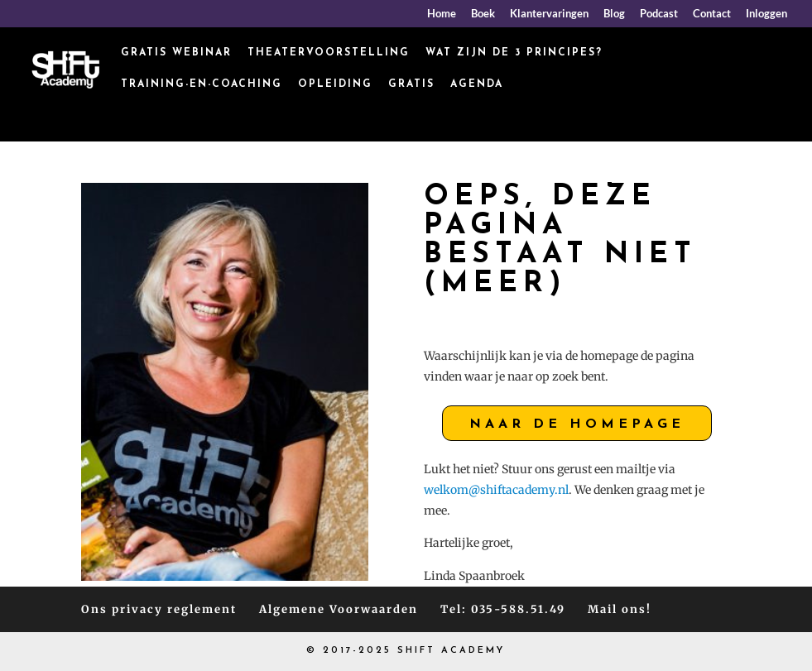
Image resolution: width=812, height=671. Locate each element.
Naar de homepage (577, 424)
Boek (483, 14)
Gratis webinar (176, 53)
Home (442, 14)
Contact (712, 14)
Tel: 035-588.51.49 (503, 609)
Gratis (411, 84)
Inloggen (766, 14)
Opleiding (335, 84)
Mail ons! (620, 609)
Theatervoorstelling (329, 53)
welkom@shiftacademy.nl (496, 490)
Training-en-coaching (202, 84)
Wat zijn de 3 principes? (514, 53)
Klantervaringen (549, 14)
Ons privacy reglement (159, 609)
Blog (614, 14)
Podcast (659, 14)
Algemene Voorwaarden (339, 609)
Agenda (477, 84)
